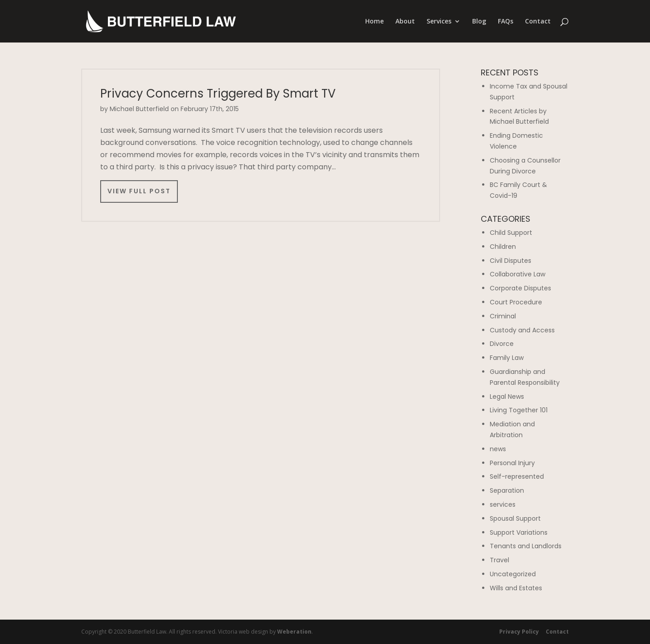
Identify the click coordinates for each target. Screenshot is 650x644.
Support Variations (519, 532)
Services (439, 22)
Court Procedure (516, 302)
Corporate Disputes (520, 288)
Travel (499, 560)
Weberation (294, 632)
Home (374, 22)
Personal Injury (512, 463)
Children (503, 247)
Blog (479, 22)
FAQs (506, 22)
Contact (538, 22)
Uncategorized (513, 574)
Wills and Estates (516, 588)
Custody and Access (522, 330)
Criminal (503, 316)
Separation (507, 490)
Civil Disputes (511, 261)
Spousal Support (515, 518)
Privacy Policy (519, 632)
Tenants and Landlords (526, 546)
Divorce (502, 344)
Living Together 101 (519, 410)
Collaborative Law (518, 274)
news (498, 449)
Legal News (507, 397)
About (405, 22)
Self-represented (517, 476)
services (503, 504)
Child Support (511, 233)
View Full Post (139, 191)
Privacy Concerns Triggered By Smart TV (218, 93)
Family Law (507, 358)
